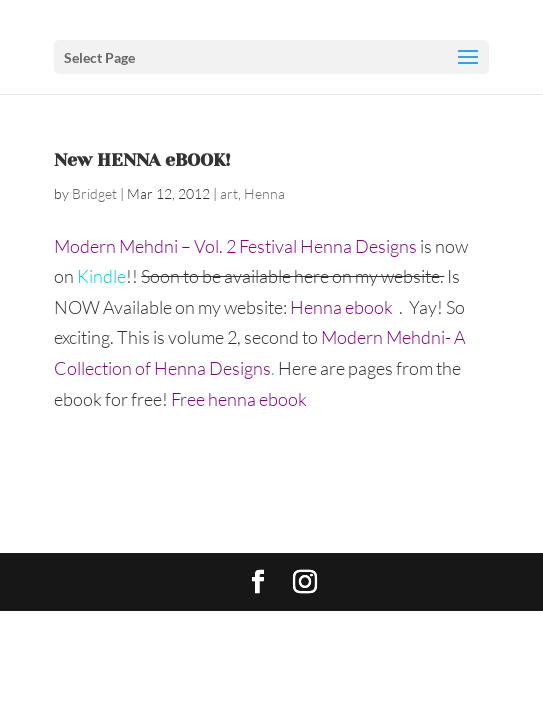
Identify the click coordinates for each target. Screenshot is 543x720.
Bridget (94, 193)
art (229, 193)
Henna (264, 193)
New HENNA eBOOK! (142, 160)
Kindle (101, 276)
